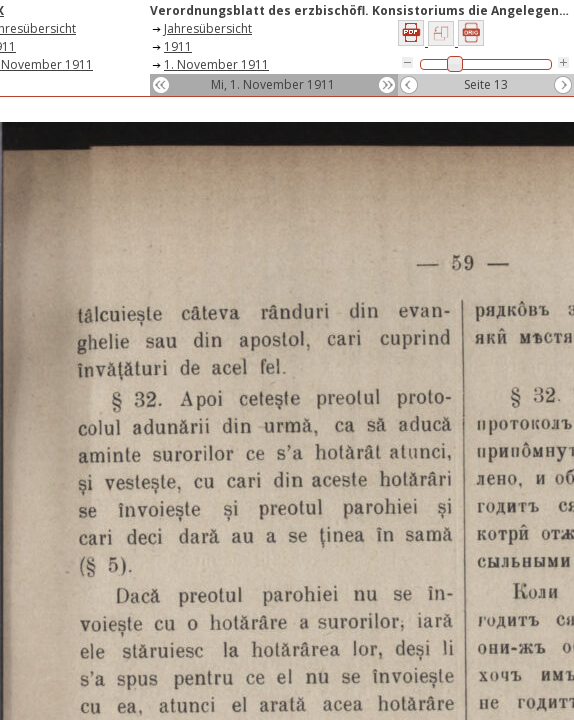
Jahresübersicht (208, 28)
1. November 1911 (216, 64)
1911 (178, 46)
